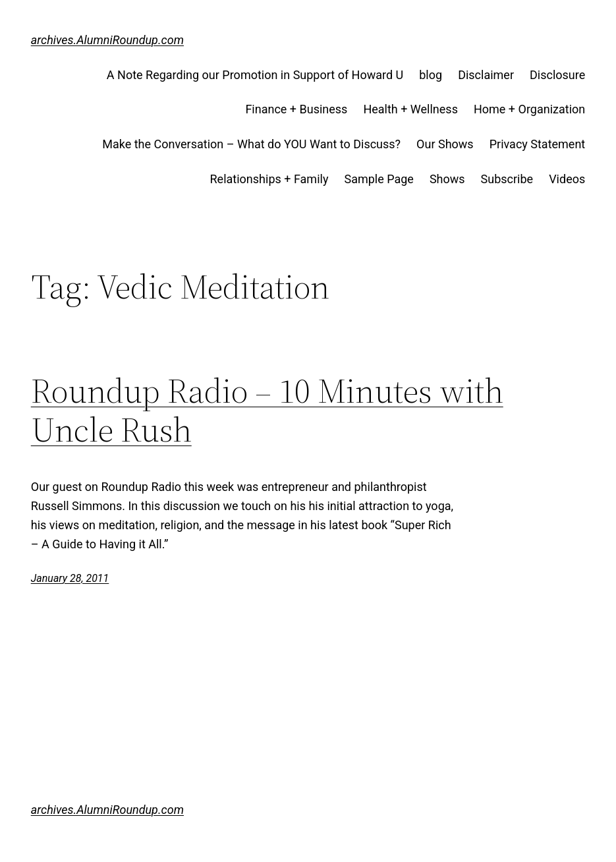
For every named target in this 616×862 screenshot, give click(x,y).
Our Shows (445, 144)
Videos (567, 179)
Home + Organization (529, 109)
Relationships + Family (269, 179)
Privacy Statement (538, 144)
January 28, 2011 (70, 578)
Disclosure (557, 75)
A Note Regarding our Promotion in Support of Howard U (255, 75)
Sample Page (378, 179)
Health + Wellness (410, 109)
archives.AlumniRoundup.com (107, 40)
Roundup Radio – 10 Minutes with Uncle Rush (267, 411)
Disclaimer (486, 75)
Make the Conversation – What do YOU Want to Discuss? (251, 144)
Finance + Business (296, 109)
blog (431, 75)
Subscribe (507, 179)
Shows (447, 179)
